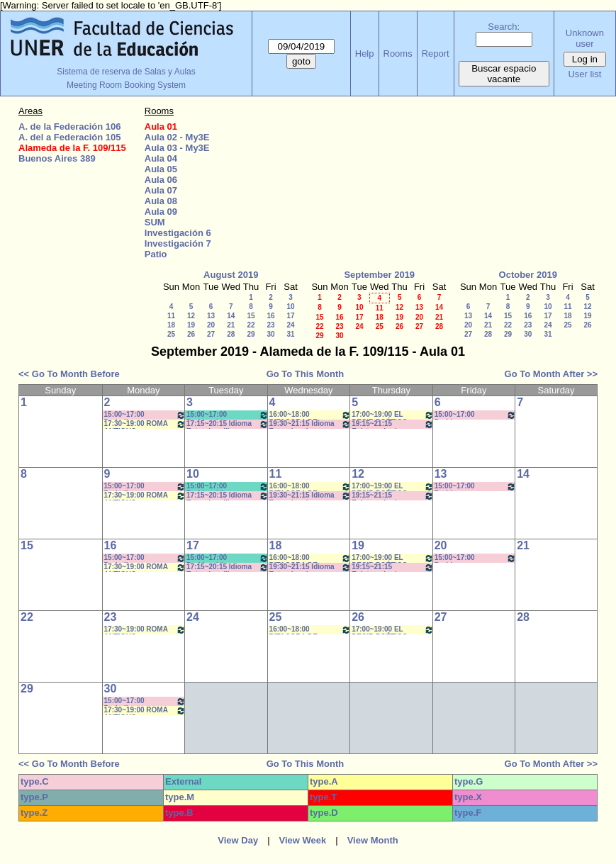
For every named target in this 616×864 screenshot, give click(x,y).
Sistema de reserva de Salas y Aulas (126, 72)
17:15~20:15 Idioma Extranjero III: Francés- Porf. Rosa (228, 424)
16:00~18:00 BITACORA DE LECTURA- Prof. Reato (310, 415)
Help (365, 54)
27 (211, 334)
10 (290, 307)
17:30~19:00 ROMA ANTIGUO (145, 424)
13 (211, 316)
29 (251, 334)
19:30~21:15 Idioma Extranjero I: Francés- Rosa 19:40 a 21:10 (310, 424)
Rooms (398, 54)
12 (191, 316)
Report (436, 54)
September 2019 (379, 275)
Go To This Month (306, 374)
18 (171, 325)
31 (290, 334)
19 (191, 325)
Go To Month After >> (551, 374)
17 (290, 316)
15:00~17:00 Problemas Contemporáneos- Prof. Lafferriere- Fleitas (476, 415)
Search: (504, 27)
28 (231, 334)
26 (191, 334)
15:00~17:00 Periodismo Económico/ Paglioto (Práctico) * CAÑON (145, 415)
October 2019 (528, 275)
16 (270, 316)
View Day (238, 840)
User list (584, 74)
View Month (373, 840)
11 (171, 316)
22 (251, 325)
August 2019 (231, 275)
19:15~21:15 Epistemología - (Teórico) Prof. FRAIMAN (393, 424)
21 (231, 325)
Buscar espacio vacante (504, 74)
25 (171, 334)
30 (270, 334)
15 (251, 316)
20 (211, 325)
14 (231, 316)
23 (270, 325)
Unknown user (585, 38)
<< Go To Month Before (69, 374)
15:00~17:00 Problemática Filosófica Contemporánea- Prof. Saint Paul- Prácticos (228, 415)
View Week (303, 840)
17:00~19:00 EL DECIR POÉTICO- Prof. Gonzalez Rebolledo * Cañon (393, 415)
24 (290, 325)
